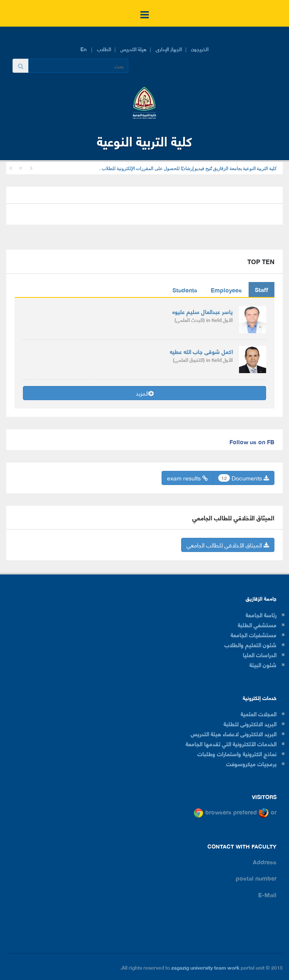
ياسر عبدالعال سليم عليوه (203, 311)
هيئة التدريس (133, 49)
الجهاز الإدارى (169, 49)
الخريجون (200, 49)
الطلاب (104, 49)
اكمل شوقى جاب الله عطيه (201, 351)
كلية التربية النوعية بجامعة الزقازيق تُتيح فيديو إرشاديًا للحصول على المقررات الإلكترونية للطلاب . (188, 169)
